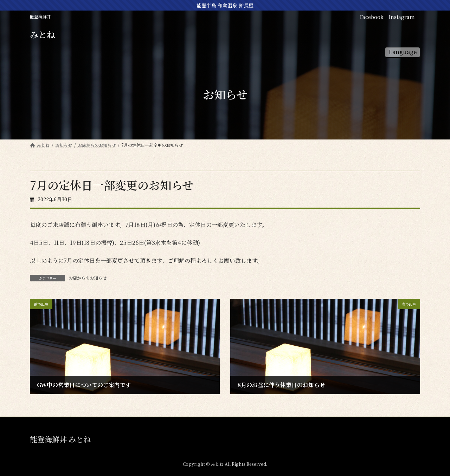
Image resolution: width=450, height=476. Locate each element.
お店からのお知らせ (88, 278)
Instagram (402, 17)
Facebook (372, 17)
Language (403, 52)
